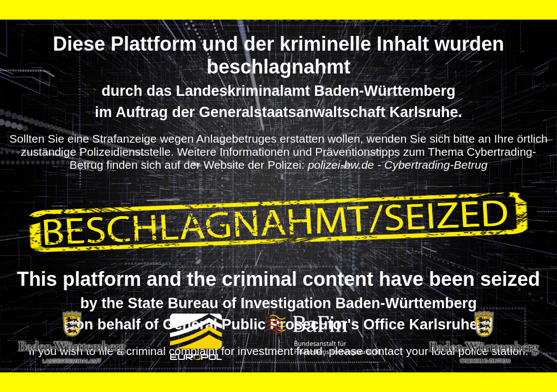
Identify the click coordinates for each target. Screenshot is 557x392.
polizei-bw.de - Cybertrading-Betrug (398, 165)
